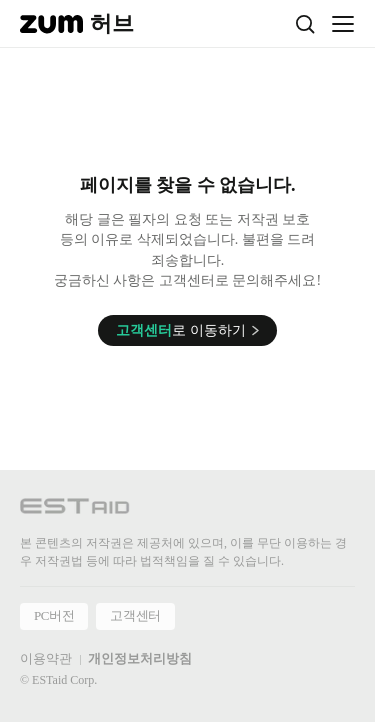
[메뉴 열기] (343, 24)
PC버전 (54, 615)
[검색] (305, 24)
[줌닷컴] (51, 24)
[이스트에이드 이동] (75, 509)
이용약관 (46, 658)
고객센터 (135, 615)
